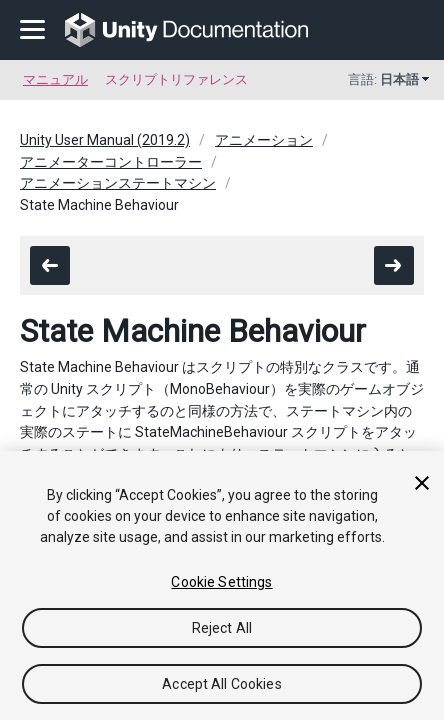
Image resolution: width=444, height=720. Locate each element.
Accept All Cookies (222, 684)
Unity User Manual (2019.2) (105, 140)
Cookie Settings (221, 582)
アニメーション (264, 140)
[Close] (422, 483)
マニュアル (55, 79)
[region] (222, 585)
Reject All (222, 628)
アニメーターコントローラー (111, 162)
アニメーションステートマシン (118, 183)
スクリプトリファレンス (176, 79)
